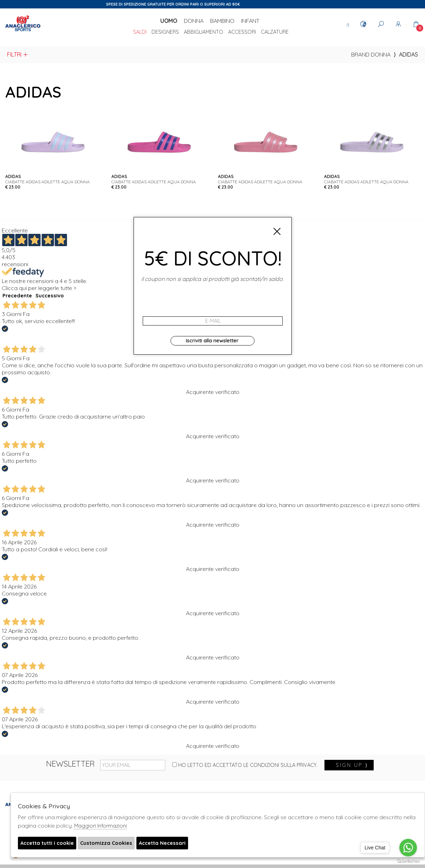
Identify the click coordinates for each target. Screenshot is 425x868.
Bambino (222, 21)
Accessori (242, 32)
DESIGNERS (165, 32)
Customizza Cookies (114, 843)
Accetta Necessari (175, 843)
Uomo (169, 21)
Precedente (17, 296)
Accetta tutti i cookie (50, 843)
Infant (250, 21)
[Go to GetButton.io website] (408, 861)
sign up (352, 765)
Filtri (18, 54)
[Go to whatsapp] (408, 848)
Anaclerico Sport (23, 31)
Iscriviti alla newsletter (212, 341)
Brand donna (371, 54)
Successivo (50, 296)
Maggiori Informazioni (101, 825)
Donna (194, 21)
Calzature (275, 32)
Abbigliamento (204, 32)
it (348, 25)
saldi (140, 32)
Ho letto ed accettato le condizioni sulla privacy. (245, 765)
